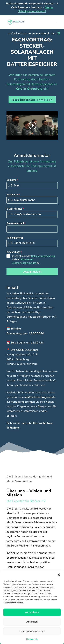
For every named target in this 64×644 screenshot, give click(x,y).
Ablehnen (32, 622)
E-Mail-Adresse (15, 209)
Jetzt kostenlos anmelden (32, 100)
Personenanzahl (16, 223)
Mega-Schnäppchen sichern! (36, 9)
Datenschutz (32, 639)
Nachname (13, 194)
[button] (59, 575)
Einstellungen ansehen (32, 631)
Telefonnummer (15, 238)
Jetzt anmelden (32, 272)
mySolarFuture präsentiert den (32, 33)
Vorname (12, 180)
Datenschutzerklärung (43, 256)
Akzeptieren (32, 612)
